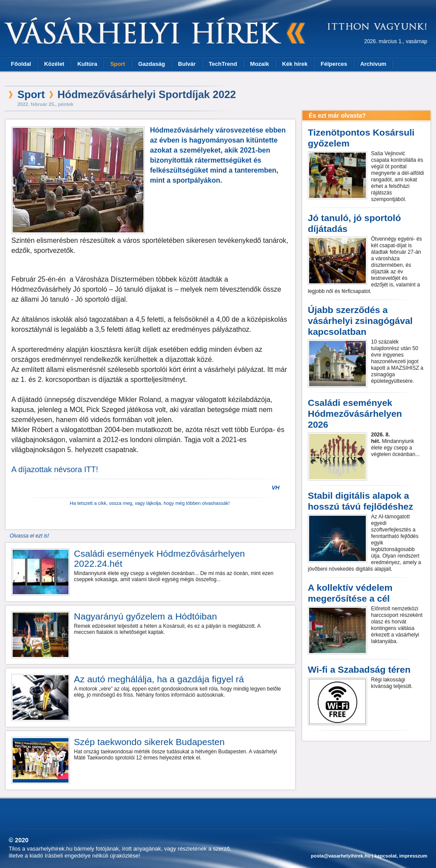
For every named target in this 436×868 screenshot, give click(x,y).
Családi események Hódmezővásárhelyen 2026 (355, 414)
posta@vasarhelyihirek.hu (341, 856)
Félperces (334, 64)
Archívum (373, 64)
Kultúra (87, 64)
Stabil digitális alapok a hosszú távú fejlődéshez (361, 501)
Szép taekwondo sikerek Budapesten (150, 742)
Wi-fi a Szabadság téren (359, 669)
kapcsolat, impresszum (401, 856)
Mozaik (260, 64)
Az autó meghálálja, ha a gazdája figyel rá (159, 679)
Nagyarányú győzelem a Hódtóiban (146, 616)
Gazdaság (152, 64)
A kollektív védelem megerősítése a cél (350, 593)
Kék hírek (295, 64)
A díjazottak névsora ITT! (55, 470)
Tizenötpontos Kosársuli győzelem (361, 138)
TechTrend (223, 64)
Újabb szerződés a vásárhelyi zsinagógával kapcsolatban (360, 321)
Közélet (54, 64)
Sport (118, 64)
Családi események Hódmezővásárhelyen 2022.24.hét (160, 558)
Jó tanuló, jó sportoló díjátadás (354, 223)
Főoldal (21, 64)
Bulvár (187, 64)
